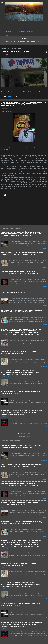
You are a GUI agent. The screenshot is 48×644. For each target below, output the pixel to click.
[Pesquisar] (46, 3)
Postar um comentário (8, 200)
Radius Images (28, 436)
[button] (46, 52)
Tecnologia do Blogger (24, 433)
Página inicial (11, 42)
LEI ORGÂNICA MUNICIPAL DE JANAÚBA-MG (30, 42)
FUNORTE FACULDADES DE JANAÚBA (15, 52)
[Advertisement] (24, 213)
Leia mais (44, 248)
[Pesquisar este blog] (24, 35)
